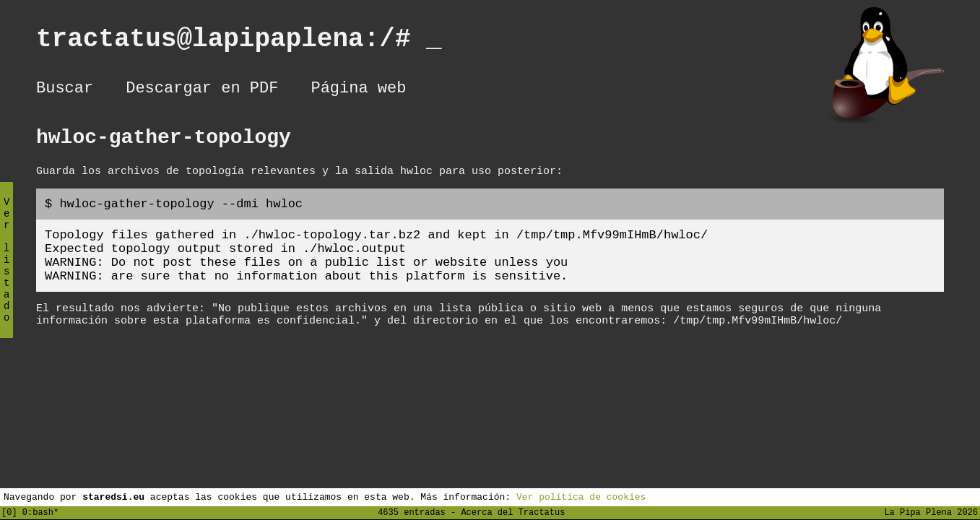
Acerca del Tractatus (513, 512)
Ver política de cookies (581, 496)
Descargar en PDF (202, 90)
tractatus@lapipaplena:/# (239, 42)
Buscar (65, 90)
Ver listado (6, 272)
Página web (358, 90)
